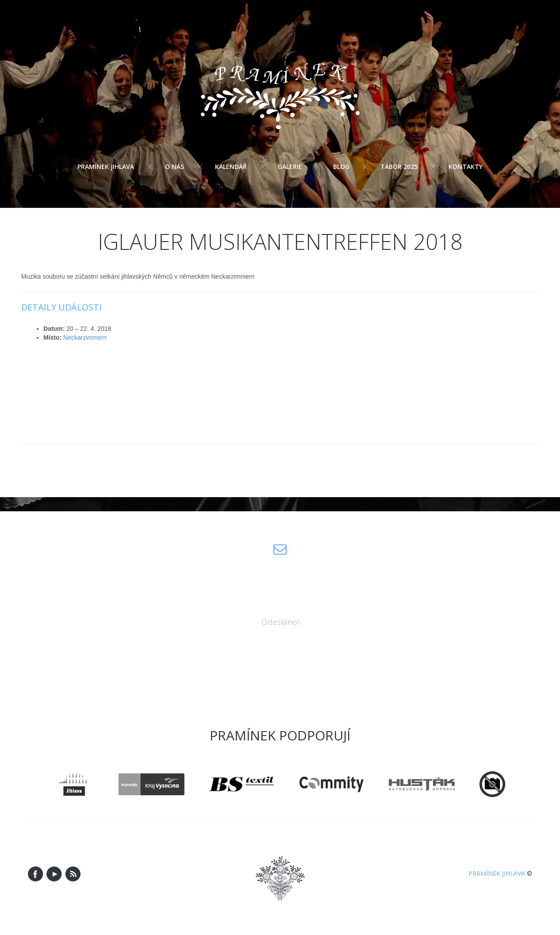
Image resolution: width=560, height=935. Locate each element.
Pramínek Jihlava (106, 167)
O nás (175, 167)
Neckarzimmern (85, 337)
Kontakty (466, 167)
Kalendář (231, 167)
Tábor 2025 (399, 167)
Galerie (290, 167)
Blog (341, 167)
